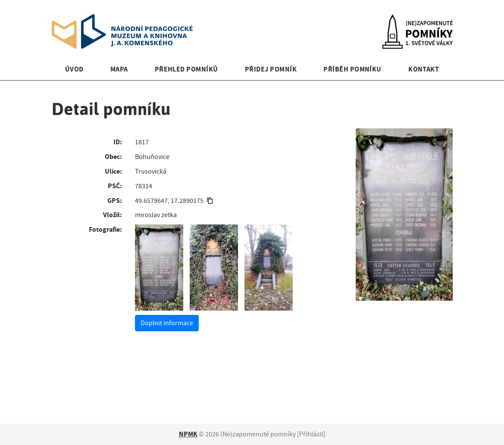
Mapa (119, 69)
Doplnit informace (167, 323)
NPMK (188, 434)
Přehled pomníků (186, 69)
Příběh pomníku (352, 69)
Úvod (74, 69)
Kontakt (424, 69)
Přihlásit (311, 434)
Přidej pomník (271, 69)
